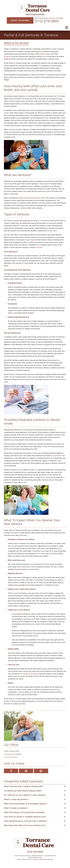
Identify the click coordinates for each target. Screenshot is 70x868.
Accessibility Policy (50, 856)
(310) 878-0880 (47, 21)
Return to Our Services (16, 43)
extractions (58, 456)
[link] (35, 8)
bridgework (8, 57)
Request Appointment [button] (20, 20)
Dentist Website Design (35, 858)
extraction (39, 247)
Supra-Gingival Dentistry (35, 14)
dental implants (45, 54)
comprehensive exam (29, 674)
